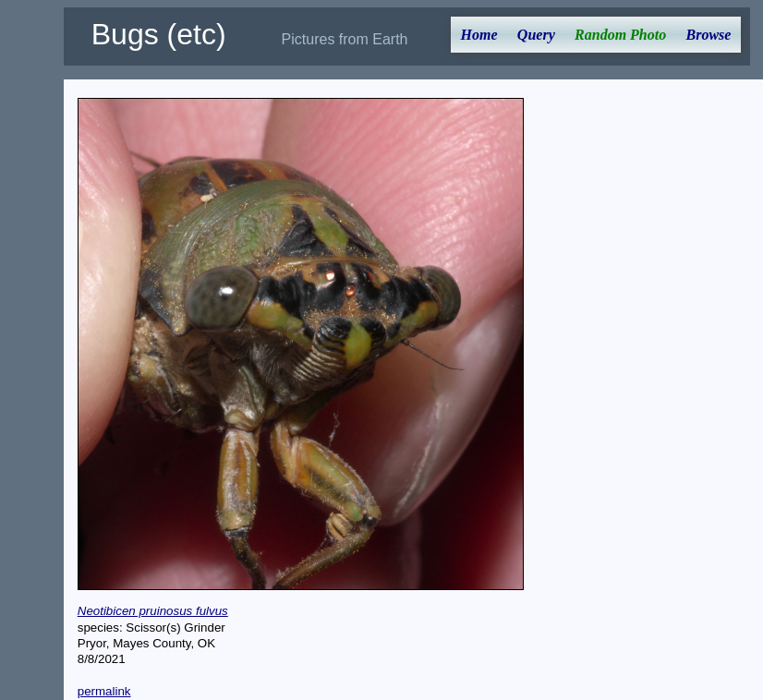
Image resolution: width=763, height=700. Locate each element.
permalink (104, 691)
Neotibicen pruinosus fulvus (153, 611)
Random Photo (620, 35)
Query (536, 35)
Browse (709, 35)
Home (479, 35)
